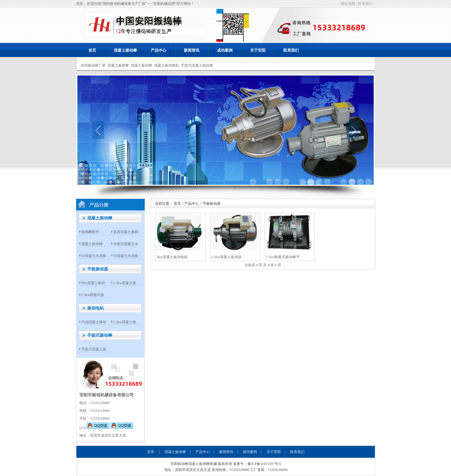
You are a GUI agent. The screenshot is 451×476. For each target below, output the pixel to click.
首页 (92, 50)
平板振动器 (98, 269)
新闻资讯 (192, 50)
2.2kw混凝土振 (125, 283)
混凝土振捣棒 (118, 65)
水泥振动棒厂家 (93, 65)
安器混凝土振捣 (126, 232)
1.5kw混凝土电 (125, 322)
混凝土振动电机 (167, 65)
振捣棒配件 (90, 232)
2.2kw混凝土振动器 (227, 257)
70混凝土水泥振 (126, 256)
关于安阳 (258, 50)
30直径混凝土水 (126, 244)
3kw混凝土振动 (93, 283)
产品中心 (158, 50)
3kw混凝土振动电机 (172, 257)
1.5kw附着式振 (93, 295)
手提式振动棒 (100, 335)
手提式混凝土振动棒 (197, 65)
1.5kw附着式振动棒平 (283, 257)
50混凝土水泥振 (94, 256)
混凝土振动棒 (125, 50)
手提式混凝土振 (94, 349)
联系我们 (365, 4)
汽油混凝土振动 (94, 322)
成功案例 (225, 50)
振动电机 (96, 308)
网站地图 (348, 4)
